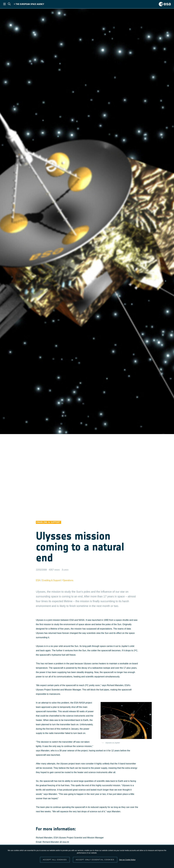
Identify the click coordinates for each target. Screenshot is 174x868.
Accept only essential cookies (95, 860)
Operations (68, 580)
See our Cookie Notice (127, 860)
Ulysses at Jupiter (113, 743)
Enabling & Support (51, 580)
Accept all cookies (55, 860)
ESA (38, 580)
